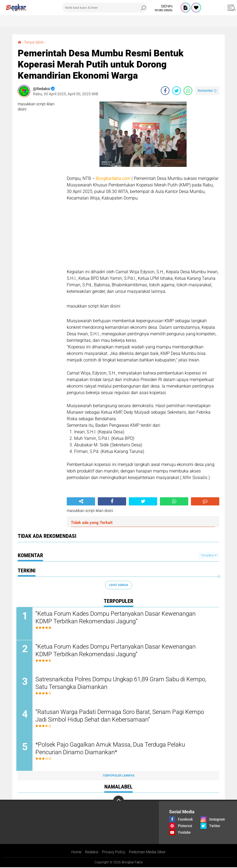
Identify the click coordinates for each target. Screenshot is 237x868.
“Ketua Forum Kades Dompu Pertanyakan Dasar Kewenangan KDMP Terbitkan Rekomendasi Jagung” (117, 618)
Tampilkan (209, 555)
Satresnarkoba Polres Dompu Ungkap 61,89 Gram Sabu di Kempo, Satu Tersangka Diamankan (122, 683)
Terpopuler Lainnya (118, 776)
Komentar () (207, 91)
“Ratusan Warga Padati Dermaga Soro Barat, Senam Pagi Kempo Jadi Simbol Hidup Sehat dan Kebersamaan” (121, 716)
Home (76, 853)
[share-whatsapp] (188, 91)
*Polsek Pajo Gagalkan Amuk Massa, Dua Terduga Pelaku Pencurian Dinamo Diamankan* (112, 749)
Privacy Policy (114, 853)
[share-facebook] (165, 91)
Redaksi (92, 853)
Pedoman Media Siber (147, 853)
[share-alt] (81, 501)
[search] (105, 8)
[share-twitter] (177, 91)
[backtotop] (118, 802)
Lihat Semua (118, 585)
